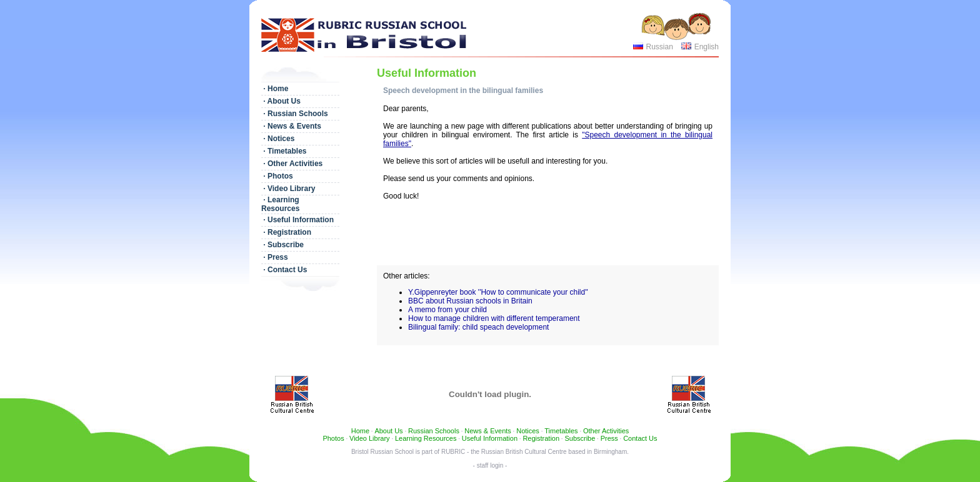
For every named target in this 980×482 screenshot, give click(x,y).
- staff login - (490, 465)
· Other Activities (292, 164)
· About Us (281, 101)
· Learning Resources (280, 204)
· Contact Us (284, 270)
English (707, 47)
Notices (528, 431)
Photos (333, 438)
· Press (275, 257)
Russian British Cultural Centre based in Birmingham (554, 452)
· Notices (278, 139)
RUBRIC (453, 452)
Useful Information (490, 438)
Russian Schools (434, 431)
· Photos (277, 176)
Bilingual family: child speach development (478, 327)
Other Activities (606, 431)
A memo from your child (447, 310)
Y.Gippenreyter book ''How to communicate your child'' (498, 292)
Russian (659, 47)
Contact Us (640, 438)
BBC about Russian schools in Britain (470, 301)
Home (360, 431)
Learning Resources (426, 438)
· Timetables (284, 151)
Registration (541, 438)
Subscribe (580, 438)
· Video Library (288, 189)
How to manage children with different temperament (494, 318)
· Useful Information (297, 220)
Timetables (561, 431)
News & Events (488, 431)
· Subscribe (282, 245)
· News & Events (291, 126)
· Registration (286, 232)
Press (609, 438)
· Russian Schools (295, 114)
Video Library (370, 438)
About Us (388, 431)
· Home (275, 89)
